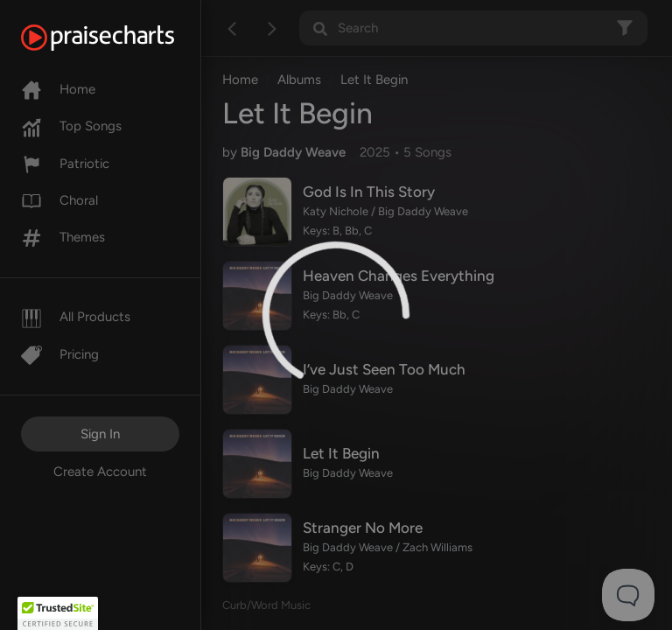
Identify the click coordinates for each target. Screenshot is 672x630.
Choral (59, 200)
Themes (63, 237)
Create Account (100, 472)
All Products (76, 317)
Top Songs (71, 126)
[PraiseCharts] (119, 38)
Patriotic (65, 164)
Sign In (100, 434)
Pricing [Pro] (60, 354)
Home (58, 89)
